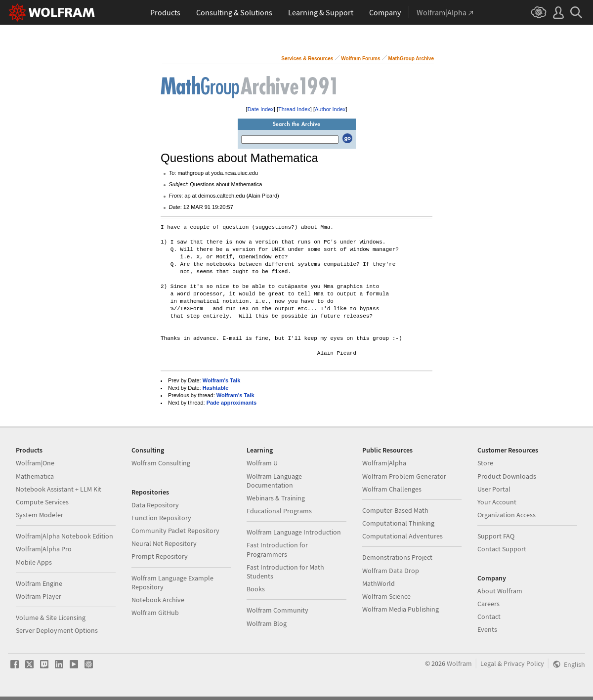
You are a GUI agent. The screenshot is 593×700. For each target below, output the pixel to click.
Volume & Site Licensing (51, 618)
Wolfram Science (386, 596)
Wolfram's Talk (222, 380)
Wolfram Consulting (161, 463)
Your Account (497, 502)
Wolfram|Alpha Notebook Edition (64, 536)
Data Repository (155, 505)
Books (256, 589)
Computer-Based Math (395, 510)
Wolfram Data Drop (391, 571)
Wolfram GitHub (155, 613)
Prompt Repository (160, 556)
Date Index (261, 109)
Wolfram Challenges (392, 489)
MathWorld (379, 583)
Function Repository (161, 518)
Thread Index (294, 109)
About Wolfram (500, 591)
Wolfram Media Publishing (401, 609)
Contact (489, 617)
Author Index (330, 109)
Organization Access (507, 515)
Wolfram (459, 663)
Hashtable (216, 388)
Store (485, 463)
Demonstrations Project (397, 557)
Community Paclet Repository (175, 531)
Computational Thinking (398, 523)
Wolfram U (262, 463)
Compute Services (42, 502)
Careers (488, 604)
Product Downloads (507, 476)
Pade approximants (232, 403)
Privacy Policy (524, 663)
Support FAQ (496, 536)
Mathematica (35, 476)
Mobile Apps (34, 562)
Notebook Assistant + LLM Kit (59, 489)
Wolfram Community (277, 610)
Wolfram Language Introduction (294, 532)
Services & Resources (307, 59)
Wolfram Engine (39, 583)
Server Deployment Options (57, 630)
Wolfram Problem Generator (404, 476)
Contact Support (502, 549)
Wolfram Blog (267, 623)
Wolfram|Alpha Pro (44, 549)
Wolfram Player (39, 596)
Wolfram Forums (360, 59)
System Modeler (40, 515)
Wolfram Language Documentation (274, 481)
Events (487, 629)
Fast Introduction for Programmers (277, 549)
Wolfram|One (35, 463)
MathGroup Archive (411, 59)
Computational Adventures (402, 536)
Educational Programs (279, 511)
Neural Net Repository (164, 543)
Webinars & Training (276, 498)
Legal (488, 663)
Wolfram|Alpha (384, 463)
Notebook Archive (158, 600)
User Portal (494, 489)
